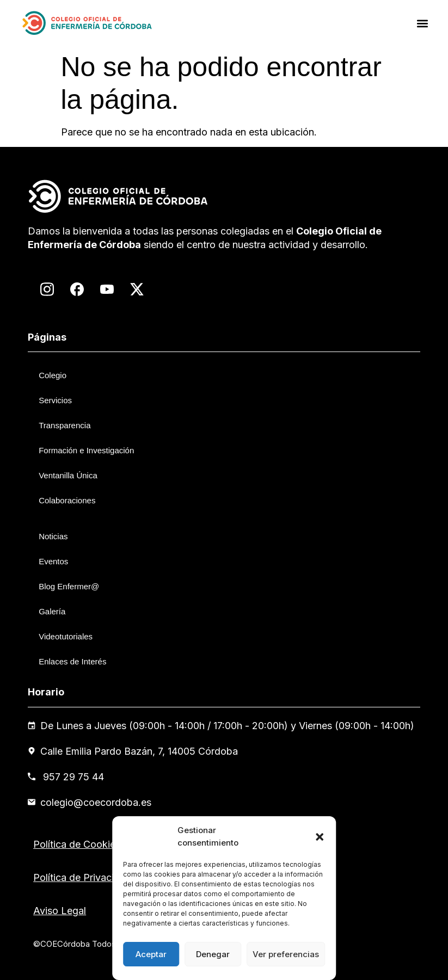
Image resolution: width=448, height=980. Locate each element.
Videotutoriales (66, 636)
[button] (320, 837)
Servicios (55, 400)
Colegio (53, 375)
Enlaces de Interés (72, 661)
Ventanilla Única (68, 475)
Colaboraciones (67, 500)
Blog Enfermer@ (69, 586)
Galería (52, 611)
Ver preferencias (286, 954)
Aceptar (151, 954)
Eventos (53, 561)
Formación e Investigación (86, 450)
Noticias (53, 536)
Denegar (213, 954)
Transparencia (65, 425)
